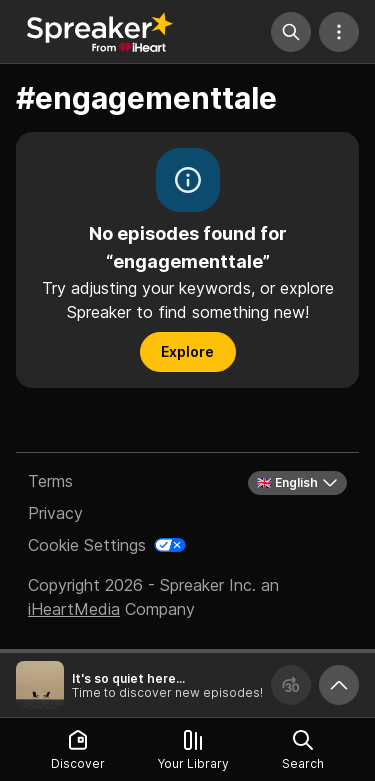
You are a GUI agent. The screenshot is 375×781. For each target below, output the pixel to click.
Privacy (55, 513)
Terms (50, 481)
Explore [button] (187, 351)
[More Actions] (339, 32)
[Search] (291, 32)
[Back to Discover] (100, 32)
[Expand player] (339, 685)
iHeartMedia (74, 609)
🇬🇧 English (297, 483)
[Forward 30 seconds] (291, 685)
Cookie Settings (87, 545)
